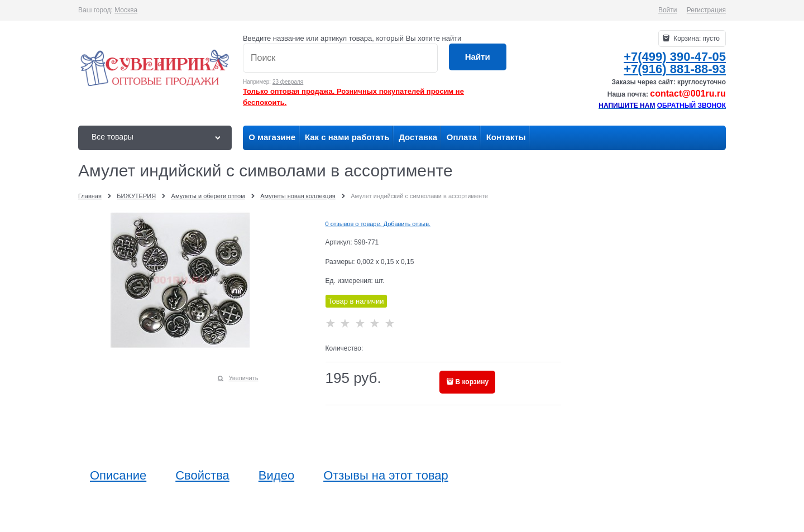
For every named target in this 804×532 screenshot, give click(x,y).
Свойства (202, 476)
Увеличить (243, 378)
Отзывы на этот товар (386, 476)
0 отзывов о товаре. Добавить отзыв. (378, 224)
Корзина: (696, 39)
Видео (276, 476)
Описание (118, 476)
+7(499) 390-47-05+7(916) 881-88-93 (675, 63)
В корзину (472, 382)
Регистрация (706, 10)
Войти (668, 10)
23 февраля (288, 82)
